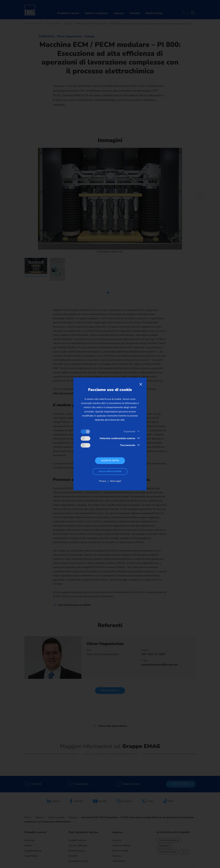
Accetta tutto (110, 461)
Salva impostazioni (110, 471)
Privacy (103, 481)
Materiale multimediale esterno (117, 438)
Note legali (116, 481)
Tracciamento (128, 445)
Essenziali (130, 431)
